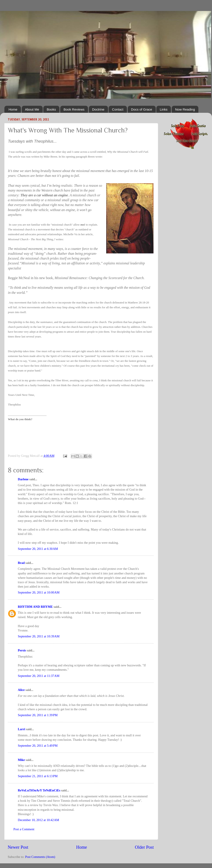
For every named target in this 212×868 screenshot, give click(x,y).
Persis (22, 650)
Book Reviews (74, 109)
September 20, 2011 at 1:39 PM (38, 715)
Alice (21, 690)
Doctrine (98, 109)
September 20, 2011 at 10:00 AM (39, 592)
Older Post (144, 847)
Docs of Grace (142, 109)
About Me (32, 109)
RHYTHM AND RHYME (35, 607)
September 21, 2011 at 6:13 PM (38, 776)
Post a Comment (24, 829)
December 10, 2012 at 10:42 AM (38, 820)
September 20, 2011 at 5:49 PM (38, 746)
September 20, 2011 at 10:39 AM (39, 636)
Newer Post (18, 847)
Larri (22, 729)
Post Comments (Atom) (40, 857)
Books (51, 109)
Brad (21, 563)
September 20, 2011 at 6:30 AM (38, 549)
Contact (118, 109)
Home (13, 109)
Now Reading (185, 109)
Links (164, 109)
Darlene (23, 479)
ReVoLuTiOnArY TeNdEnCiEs (39, 790)
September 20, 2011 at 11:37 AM (39, 676)
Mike (21, 760)
